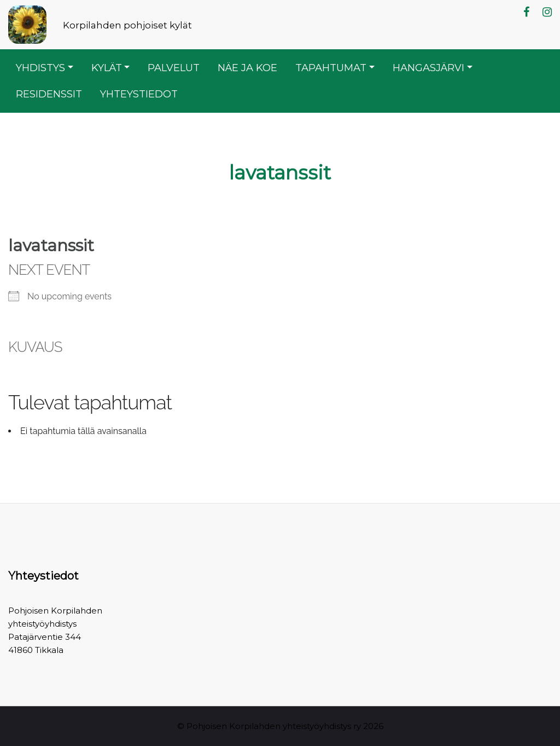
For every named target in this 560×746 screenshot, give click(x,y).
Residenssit (49, 94)
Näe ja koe (247, 68)
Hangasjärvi (428, 68)
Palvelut (174, 68)
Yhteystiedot (139, 94)
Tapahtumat (331, 68)
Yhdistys (40, 68)
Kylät (107, 68)
